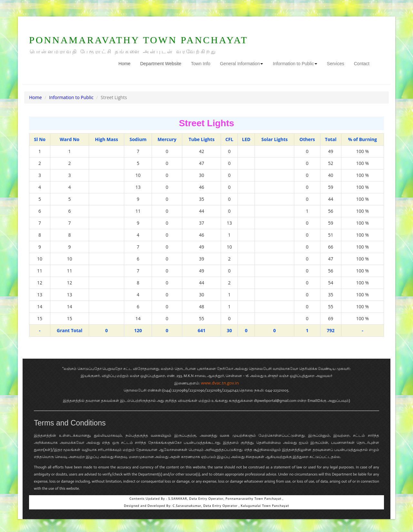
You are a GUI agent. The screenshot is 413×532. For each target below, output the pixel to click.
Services (336, 64)
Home (127, 63)
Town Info (201, 64)
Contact (362, 64)
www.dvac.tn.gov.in (220, 383)
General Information (242, 64)
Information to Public (295, 64)
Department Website (161, 64)
